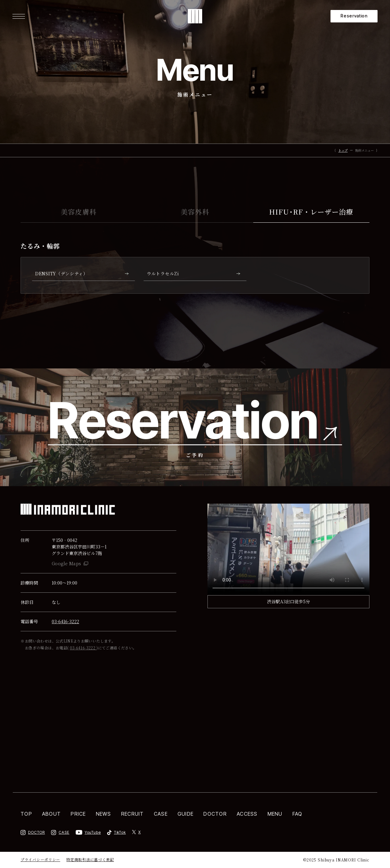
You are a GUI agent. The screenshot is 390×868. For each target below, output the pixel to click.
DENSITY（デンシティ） (62, 273)
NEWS (104, 814)
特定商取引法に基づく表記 (90, 860)
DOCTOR (215, 814)
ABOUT (51, 814)
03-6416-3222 (65, 621)
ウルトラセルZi (163, 273)
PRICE (78, 814)
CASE (161, 814)
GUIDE (185, 814)
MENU (275, 814)
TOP (26, 814)
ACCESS (247, 814)
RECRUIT (133, 814)
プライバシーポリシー (40, 860)
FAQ (297, 814)
